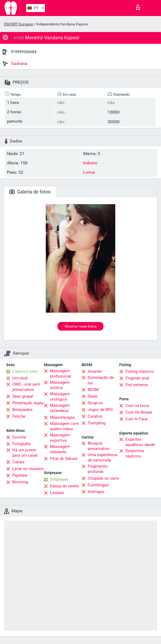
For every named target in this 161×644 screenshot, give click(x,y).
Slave (93, 396)
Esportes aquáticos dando (140, 442)
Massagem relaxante (60, 449)
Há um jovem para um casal (25, 453)
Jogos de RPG (100, 410)
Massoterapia (62, 417)
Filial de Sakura (64, 459)
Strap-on (95, 403)
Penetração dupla (28, 403)
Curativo (95, 416)
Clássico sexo (25, 371)
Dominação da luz (101, 380)
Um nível (20, 378)
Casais (18, 462)
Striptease (59, 479)
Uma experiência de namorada (103, 457)
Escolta (19, 437)
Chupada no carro (103, 478)
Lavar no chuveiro (28, 469)
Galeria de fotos (30, 192)
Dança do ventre (64, 486)
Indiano (90, 163)
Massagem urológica (60, 397)
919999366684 (24, 52)
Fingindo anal (137, 378)
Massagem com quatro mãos (64, 426)
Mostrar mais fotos (81, 326)
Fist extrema (137, 385)
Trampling (97, 423)
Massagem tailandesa (60, 408)
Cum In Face (137, 419)
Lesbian (57, 493)
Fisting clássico (140, 371)
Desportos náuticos (135, 453)
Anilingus (96, 492)
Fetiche (19, 416)
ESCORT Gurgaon (19, 24)
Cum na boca (137, 406)
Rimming (20, 482)
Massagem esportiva (60, 438)
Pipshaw (20, 475)
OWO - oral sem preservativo (26, 387)
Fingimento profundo (98, 469)
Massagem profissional (61, 374)
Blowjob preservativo (99, 446)
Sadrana (15, 64)
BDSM (93, 390)
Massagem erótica (60, 385)
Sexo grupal (23, 396)
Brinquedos (22, 410)
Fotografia (21, 444)
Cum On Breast (139, 412)
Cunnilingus (98, 485)
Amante (95, 371)
